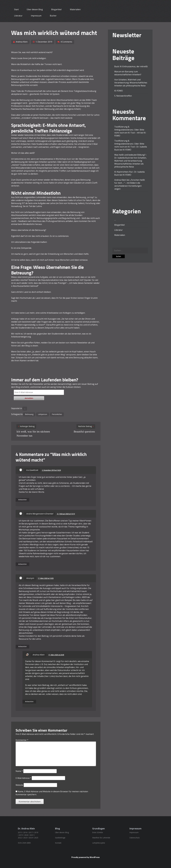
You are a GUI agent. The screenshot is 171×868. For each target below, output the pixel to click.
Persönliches (57, 414)
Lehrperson (43, 414)
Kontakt (58, 843)
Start (16, 9)
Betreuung (29, 414)
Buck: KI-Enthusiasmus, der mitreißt (131, 66)
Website (19, 785)
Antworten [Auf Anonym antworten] (22, 646)
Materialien (75, 9)
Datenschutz (135, 838)
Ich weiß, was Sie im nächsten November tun (33, 434)
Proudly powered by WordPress (85, 857)
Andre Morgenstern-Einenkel (40, 514)
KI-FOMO (119, 91)
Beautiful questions (84, 432)
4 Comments (66, 42)
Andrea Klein (22, 42)
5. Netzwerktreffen (123, 96)
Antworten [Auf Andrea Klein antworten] (29, 701)
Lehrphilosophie (99, 843)
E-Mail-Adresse (23, 778)
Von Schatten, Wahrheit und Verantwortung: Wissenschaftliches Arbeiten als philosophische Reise (131, 83)
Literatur (18, 16)
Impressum (36, 16)
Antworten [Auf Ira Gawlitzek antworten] (22, 500)
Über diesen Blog (35, 9)
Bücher (53, 16)
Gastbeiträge (60, 838)
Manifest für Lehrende (101, 838)
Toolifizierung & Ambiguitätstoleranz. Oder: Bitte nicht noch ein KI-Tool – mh (129, 130)
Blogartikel (56, 9)
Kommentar (22, 740)
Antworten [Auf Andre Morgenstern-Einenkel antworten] (22, 564)
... (25, 408)
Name (19, 771)
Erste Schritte (98, 832)
